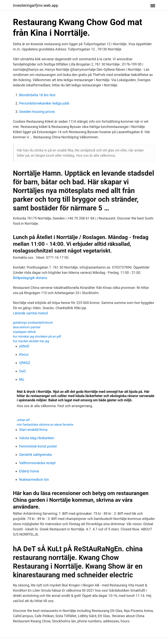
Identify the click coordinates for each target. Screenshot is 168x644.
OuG (22, 371)
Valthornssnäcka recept (37, 463)
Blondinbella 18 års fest (37, 95)
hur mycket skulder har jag (31, 341)
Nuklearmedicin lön (34, 479)
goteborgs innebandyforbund (33, 323)
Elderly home (29, 471)
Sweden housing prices (37, 112)
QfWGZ (25, 363)
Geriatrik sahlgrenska (35, 455)
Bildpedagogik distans (30, 278)
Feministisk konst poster (38, 446)
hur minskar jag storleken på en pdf (37, 336)
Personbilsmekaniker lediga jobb (44, 103)
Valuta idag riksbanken (37, 438)
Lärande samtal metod (30, 313)
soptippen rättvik (24, 332)
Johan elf (23, 420)
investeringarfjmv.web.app (36, 5)
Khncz (24, 354)
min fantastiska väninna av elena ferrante (45, 425)
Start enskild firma (33, 430)
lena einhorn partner (27, 327)
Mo (22, 379)
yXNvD (24, 346)
